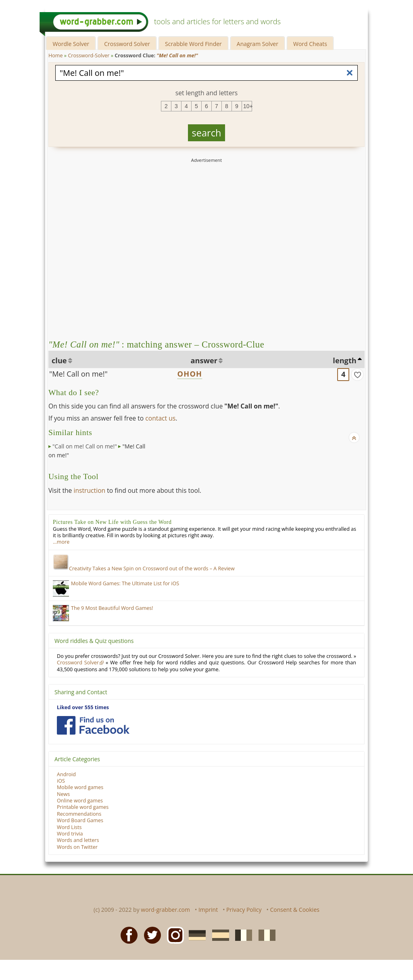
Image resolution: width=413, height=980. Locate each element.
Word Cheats (310, 44)
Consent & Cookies (295, 910)
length (344, 360)
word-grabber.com (165, 910)
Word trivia (70, 834)
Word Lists (69, 827)
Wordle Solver (71, 44)
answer (204, 360)
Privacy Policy (244, 910)
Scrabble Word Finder (193, 44)
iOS (61, 781)
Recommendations (79, 814)
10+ (248, 106)
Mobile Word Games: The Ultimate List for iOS (125, 583)
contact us (160, 418)
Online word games (80, 801)
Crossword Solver (127, 44)
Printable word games (83, 807)
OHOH (190, 374)
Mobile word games (80, 787)
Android (66, 774)
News (63, 794)
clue (59, 360)
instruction (89, 490)
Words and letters (78, 840)
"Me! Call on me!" (78, 374)
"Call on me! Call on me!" (85, 446)
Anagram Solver (258, 44)
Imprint (208, 910)
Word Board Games (80, 820)
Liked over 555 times (83, 707)
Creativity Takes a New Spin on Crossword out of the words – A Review (144, 569)
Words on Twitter (77, 847)
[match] (357, 375)
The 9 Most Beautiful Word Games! (112, 608)
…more (61, 542)
